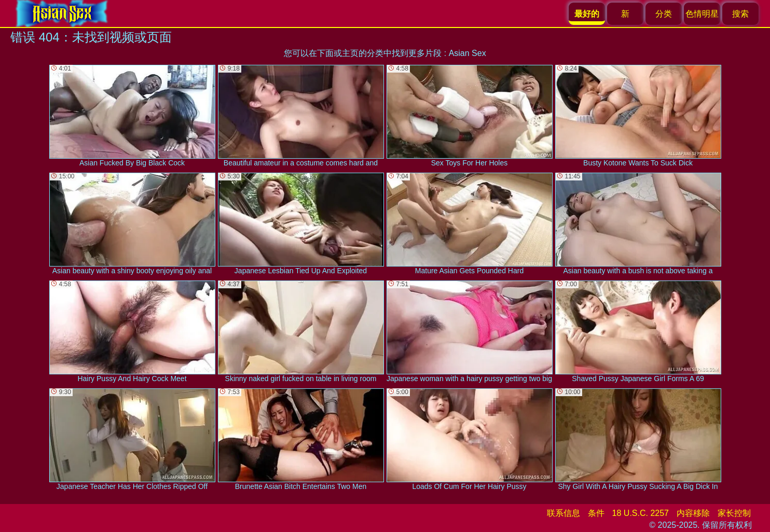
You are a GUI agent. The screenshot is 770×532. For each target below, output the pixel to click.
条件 (596, 513)
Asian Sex (467, 53)
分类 (664, 14)
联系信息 (563, 513)
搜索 (740, 14)
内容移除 (693, 513)
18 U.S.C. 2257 (641, 513)
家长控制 (734, 513)
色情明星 (702, 14)
